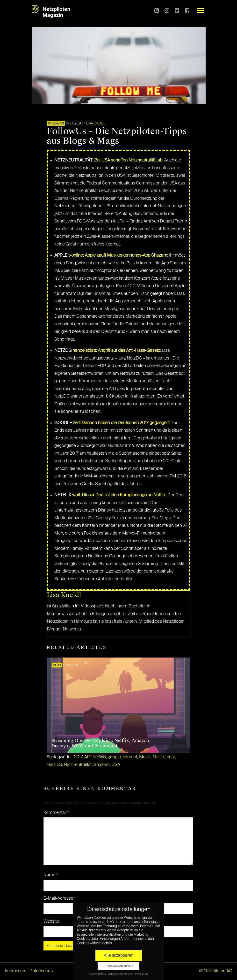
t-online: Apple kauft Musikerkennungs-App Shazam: (118, 255)
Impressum (16, 971)
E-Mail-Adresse (60, 898)
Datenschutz (42, 971)
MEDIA (57, 666)
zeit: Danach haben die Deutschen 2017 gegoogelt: (121, 423)
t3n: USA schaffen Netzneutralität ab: (128, 160)
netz (171, 757)
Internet (130, 757)
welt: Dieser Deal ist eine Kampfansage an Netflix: (119, 495)
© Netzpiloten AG (216, 971)
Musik (145, 757)
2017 (78, 757)
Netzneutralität (78, 765)
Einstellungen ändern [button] (118, 966)
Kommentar (56, 813)
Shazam (102, 765)
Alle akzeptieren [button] (119, 956)
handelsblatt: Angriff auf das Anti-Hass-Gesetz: (117, 351)
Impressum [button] (141, 974)
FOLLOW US (56, 124)
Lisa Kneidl (96, 123)
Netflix (159, 757)
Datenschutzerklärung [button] (121, 974)
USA (116, 765)
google (114, 757)
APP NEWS (95, 757)
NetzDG (54, 765)
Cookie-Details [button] (98, 974)
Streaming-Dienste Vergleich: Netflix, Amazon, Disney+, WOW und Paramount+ (101, 743)
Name (51, 875)
